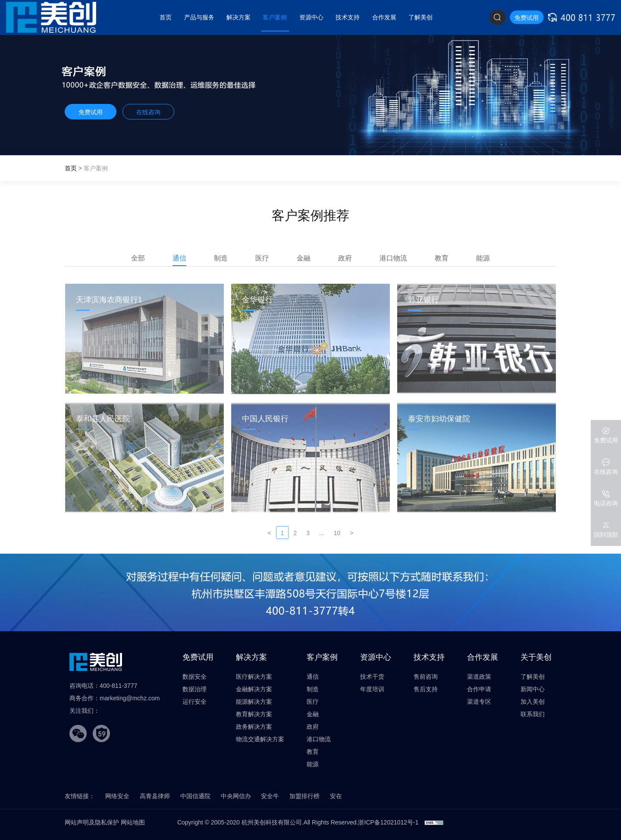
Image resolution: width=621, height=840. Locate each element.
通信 (179, 258)
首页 (166, 17)
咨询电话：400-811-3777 (103, 686)
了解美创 (420, 17)
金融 (304, 258)
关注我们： (85, 711)
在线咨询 (146, 112)
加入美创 (533, 702)
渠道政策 (479, 677)
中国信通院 (195, 796)
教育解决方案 (254, 714)
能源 (483, 258)
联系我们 (533, 714)
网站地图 (133, 822)
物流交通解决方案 (260, 739)
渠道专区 (479, 702)
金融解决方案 (254, 689)
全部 (138, 258)
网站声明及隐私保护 (92, 822)
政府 (345, 258)
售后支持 (426, 689)
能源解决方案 (254, 702)
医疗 (262, 258)
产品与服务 (199, 17)
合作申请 (479, 689)
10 (337, 533)
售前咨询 (426, 677)
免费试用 (527, 18)
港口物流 (393, 258)
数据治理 (194, 689)
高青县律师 (155, 796)
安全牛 (270, 796)
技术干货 (372, 677)
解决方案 (238, 17)
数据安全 (194, 677)
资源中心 (311, 17)
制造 (221, 258)
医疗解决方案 (254, 677)
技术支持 (348, 17)
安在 (336, 796)
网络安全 (117, 796)
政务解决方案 (254, 727)
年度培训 (372, 689)
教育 (442, 258)
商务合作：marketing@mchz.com (114, 698)
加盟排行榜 (304, 796)
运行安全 (194, 702)
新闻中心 (533, 689)
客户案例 (275, 17)
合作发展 (384, 17)
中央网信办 (236, 796)
